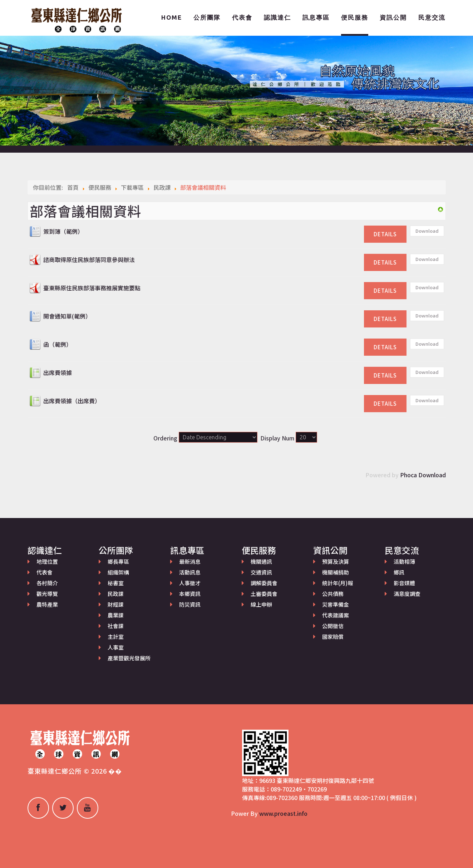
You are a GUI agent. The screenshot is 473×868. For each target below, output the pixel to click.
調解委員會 (264, 583)
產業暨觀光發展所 (129, 658)
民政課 (116, 594)
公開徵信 (333, 626)
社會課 (116, 626)
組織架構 (118, 572)
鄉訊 (399, 572)
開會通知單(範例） (67, 316)
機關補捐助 (336, 572)
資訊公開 (393, 17)
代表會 (242, 17)
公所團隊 (207, 17)
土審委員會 (264, 594)
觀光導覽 (47, 594)
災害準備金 (336, 604)
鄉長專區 (118, 561)
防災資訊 (190, 604)
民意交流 (432, 17)
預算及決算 (336, 561)
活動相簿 (404, 561)
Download (427, 231)
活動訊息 (190, 572)
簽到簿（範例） (63, 231)
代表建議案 (336, 615)
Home (172, 17)
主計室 (116, 637)
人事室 (116, 647)
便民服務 (355, 17)
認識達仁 (277, 17)
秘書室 (116, 583)
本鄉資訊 (190, 594)
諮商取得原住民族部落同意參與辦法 (89, 260)
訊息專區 (316, 17)
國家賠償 (333, 637)
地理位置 (47, 561)
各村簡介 (47, 583)
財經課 (116, 604)
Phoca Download (423, 475)
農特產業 (47, 604)
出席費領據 (58, 373)
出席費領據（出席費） (72, 401)
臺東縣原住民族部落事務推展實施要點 (92, 288)
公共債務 (333, 594)
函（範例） (58, 344)
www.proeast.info (283, 813)
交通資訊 (261, 572)
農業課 (116, 615)
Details (385, 234)
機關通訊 (261, 561)
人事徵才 (190, 583)
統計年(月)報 (337, 583)
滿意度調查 (407, 594)
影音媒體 (404, 583)
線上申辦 (261, 604)
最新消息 (190, 561)
